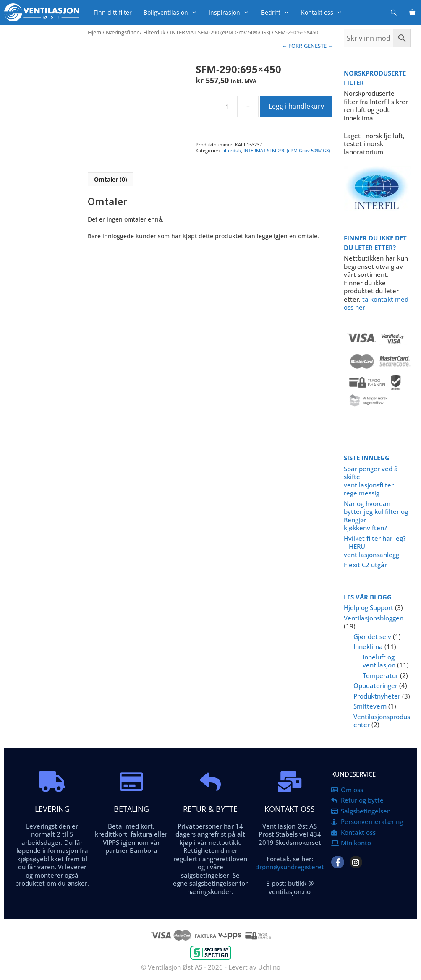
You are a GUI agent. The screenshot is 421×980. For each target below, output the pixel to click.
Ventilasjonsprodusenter (382, 721)
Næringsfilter (122, 32)
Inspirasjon (232, 12)
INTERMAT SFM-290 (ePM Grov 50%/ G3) (220, 32)
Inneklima (368, 646)
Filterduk (154, 32)
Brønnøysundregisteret (290, 867)
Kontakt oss (324, 12)
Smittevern (370, 706)
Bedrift (278, 12)
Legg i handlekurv (296, 106)
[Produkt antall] (227, 107)
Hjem (94, 32)
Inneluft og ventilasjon (379, 661)
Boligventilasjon (173, 12)
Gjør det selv (372, 636)
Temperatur (380, 675)
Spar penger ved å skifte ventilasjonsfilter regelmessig (371, 481)
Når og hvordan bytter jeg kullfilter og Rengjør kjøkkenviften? (376, 516)
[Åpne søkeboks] (394, 12)
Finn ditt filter (113, 12)
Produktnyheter (377, 696)
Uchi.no (269, 967)
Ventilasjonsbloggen (374, 618)
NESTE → (322, 46)
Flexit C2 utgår (365, 565)
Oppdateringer (375, 685)
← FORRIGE (296, 46)
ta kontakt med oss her (376, 303)
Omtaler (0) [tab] (111, 179)
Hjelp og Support (369, 607)
